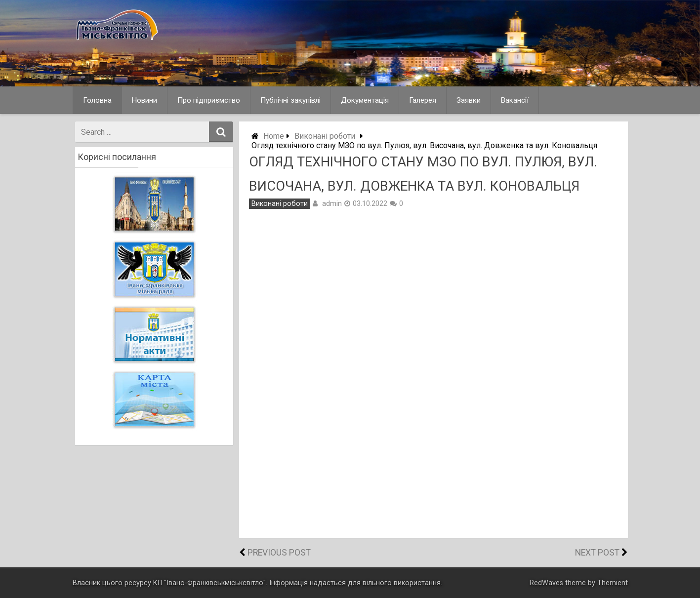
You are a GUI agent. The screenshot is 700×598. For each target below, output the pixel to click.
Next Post (597, 553)
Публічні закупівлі (290, 100)
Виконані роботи (325, 136)
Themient (613, 583)
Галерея (423, 100)
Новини (144, 100)
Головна (97, 100)
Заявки (469, 100)
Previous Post (279, 553)
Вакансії (515, 100)
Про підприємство (209, 100)
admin (332, 203)
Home (274, 136)
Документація (365, 100)
